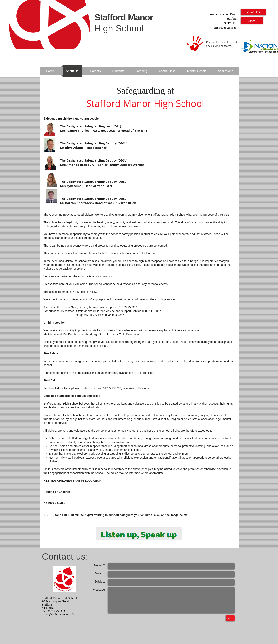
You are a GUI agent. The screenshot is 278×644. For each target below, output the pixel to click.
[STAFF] (252, 21)
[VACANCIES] (253, 12)
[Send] (230, 618)
